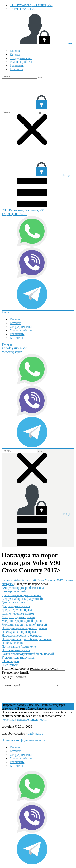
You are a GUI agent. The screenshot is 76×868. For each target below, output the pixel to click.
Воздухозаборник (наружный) (22, 599)
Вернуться (10, 665)
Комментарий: (11, 686)
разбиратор (35, 735)
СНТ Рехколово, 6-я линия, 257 (31, 5)
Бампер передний (14, 591)
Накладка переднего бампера (22, 635)
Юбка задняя (11, 661)
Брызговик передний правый (21, 595)
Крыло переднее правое (18, 613)
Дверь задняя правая (16, 606)
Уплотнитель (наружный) (19, 657)
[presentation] (32, 696)
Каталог (15, 54)
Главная (15, 51)
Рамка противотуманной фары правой (28, 654)
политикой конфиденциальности (24, 721)
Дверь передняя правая (17, 610)
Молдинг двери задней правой (22, 621)
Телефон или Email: (15, 672)
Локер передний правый (18, 617)
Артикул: (8, 677)
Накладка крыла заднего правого (24, 628)
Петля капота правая (16, 650)
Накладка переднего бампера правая (27, 639)
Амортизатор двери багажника (23, 588)
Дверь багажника (13, 602)
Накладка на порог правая (20, 632)
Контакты (16, 69)
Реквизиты (17, 65)
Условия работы (21, 62)
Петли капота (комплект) (19, 646)
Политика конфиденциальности (24, 742)
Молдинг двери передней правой (24, 624)
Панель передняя (13, 643)
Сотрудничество (21, 58)
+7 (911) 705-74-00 (22, 9)
